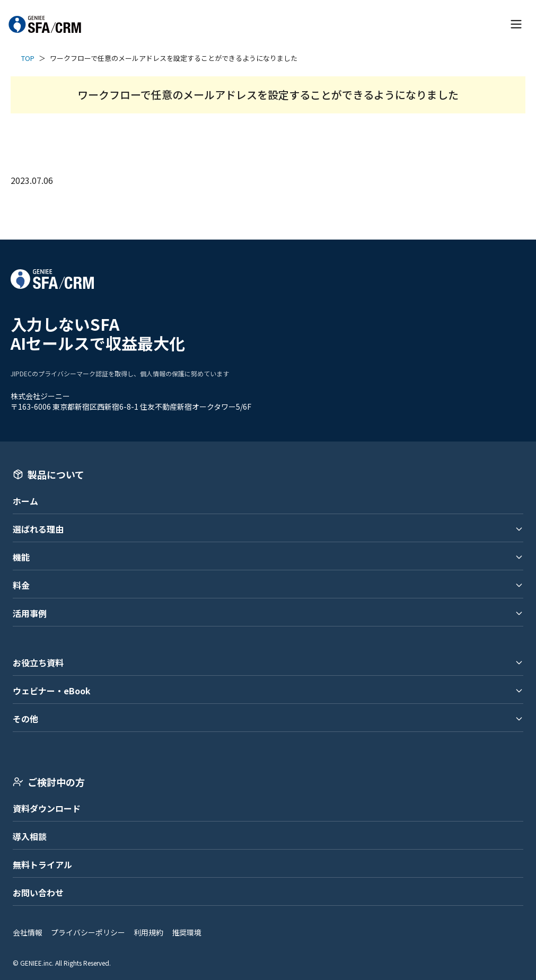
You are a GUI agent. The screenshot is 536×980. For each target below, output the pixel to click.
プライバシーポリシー (88, 932)
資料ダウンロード (47, 808)
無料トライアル (42, 864)
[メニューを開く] (516, 24)
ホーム (25, 501)
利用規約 (148, 932)
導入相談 (30, 836)
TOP (28, 58)
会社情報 (28, 932)
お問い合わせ (38, 893)
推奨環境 (187, 932)
